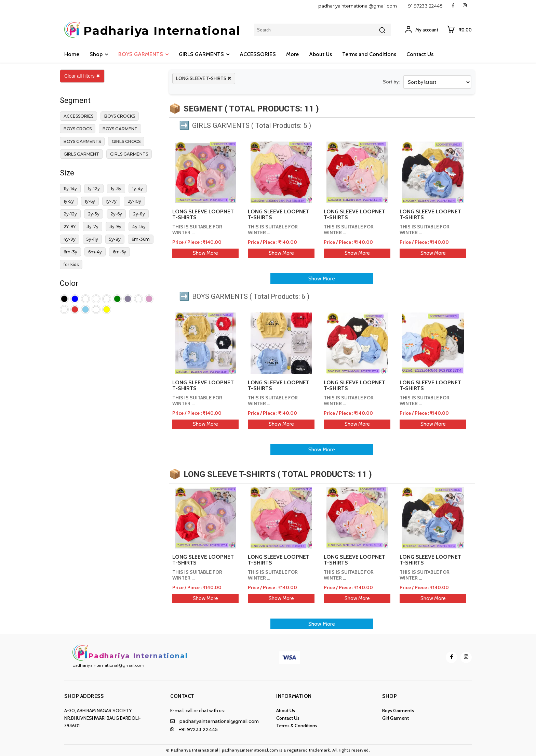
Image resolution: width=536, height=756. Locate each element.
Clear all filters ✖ (82, 76)
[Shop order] (437, 82)
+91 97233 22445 (424, 6)
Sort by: (391, 82)
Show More (205, 253)
